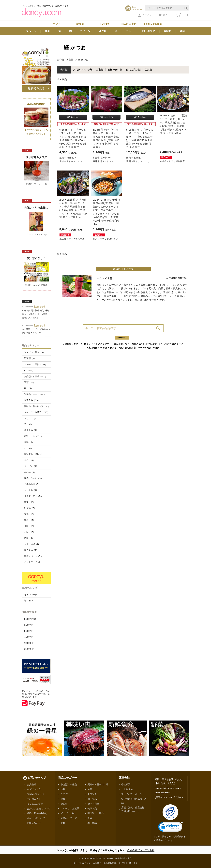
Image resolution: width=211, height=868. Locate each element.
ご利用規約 (127, 789)
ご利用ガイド (34, 799)
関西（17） (30, 520)
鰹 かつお (83, 60)
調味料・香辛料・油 (98, 784)
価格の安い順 (115, 70)
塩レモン (29, 601)
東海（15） (30, 514)
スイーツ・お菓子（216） (37, 412)
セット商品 (93, 804)
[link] (170, 827)
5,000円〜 (29, 631)
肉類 (63, 789)
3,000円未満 (30, 619)
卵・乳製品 (149, 31)
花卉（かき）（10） (34, 478)
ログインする (34, 789)
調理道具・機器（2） (34, 454)
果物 (63, 799)
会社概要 (126, 784)
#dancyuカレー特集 (149, 348)
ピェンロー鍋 (31, 595)
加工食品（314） (32, 400)
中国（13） (30, 532)
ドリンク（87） (32, 418)
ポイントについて (36, 818)
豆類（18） (30, 382)
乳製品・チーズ (69, 818)
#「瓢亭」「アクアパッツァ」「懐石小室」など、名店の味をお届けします (119, 344)
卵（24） (29, 388)
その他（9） (30, 472)
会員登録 (31, 784)
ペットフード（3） (33, 562)
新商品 (80, 24)
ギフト (57, 24)
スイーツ (85, 31)
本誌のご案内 (129, 24)
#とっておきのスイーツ (171, 344)
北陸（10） (30, 526)
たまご (64, 794)
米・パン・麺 (68, 813)
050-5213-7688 (162, 793)
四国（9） (29, 538)
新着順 (100, 70)
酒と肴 (103, 31)
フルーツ (31, 31)
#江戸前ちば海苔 (127, 348)
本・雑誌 (92, 823)
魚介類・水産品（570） (36, 376)
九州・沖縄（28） (33, 544)
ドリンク (92, 794)
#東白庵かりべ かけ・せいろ (102, 348)
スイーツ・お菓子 (70, 808)
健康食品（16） (32, 430)
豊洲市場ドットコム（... (72, 161)
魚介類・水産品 (65, 60)
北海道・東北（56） (34, 496)
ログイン (145, 15)
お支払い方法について (38, 808)
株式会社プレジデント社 (141, 850)
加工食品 (92, 799)
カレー (130, 31)
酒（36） (29, 424)
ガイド (164, 15)
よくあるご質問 (35, 804)
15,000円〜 (30, 649)
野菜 (47, 31)
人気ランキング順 (83, 70)
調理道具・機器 (96, 813)
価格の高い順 (133, 70)
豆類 (63, 823)
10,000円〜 (30, 643)
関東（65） (30, 502)
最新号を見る (36, 88)
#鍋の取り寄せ (71, 344)
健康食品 (92, 808)
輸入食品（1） (31, 550)
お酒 (90, 789)
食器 (90, 818)
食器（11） (30, 460)
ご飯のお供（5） (32, 484)
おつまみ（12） (32, 490)
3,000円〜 (29, 625)
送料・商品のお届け (37, 813)
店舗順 (148, 70)
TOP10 (105, 24)
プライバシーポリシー (133, 794)
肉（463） (29, 370)
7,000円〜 (29, 637)
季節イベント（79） (34, 556)
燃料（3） (29, 442)
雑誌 (182, 31)
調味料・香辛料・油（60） (37, 406)
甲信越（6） (30, 508)
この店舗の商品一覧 (176, 278)
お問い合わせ (34, 823)
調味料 (168, 31)
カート (183, 15)
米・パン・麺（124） (35, 352)
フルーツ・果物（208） (36, 364)
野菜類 (64, 804)
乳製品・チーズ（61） (35, 394)
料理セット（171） (34, 436)
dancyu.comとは (35, 794)
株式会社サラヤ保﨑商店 (172, 161)
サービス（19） (32, 466)
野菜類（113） (31, 358)
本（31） (29, 448)
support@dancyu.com (168, 788)
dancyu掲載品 (153, 24)
